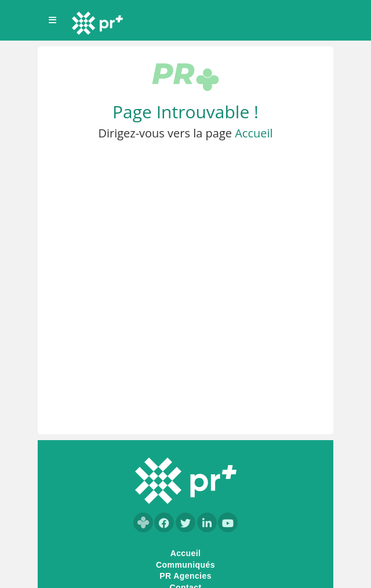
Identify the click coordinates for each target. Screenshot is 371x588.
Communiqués (185, 565)
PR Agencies (185, 576)
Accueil (254, 133)
